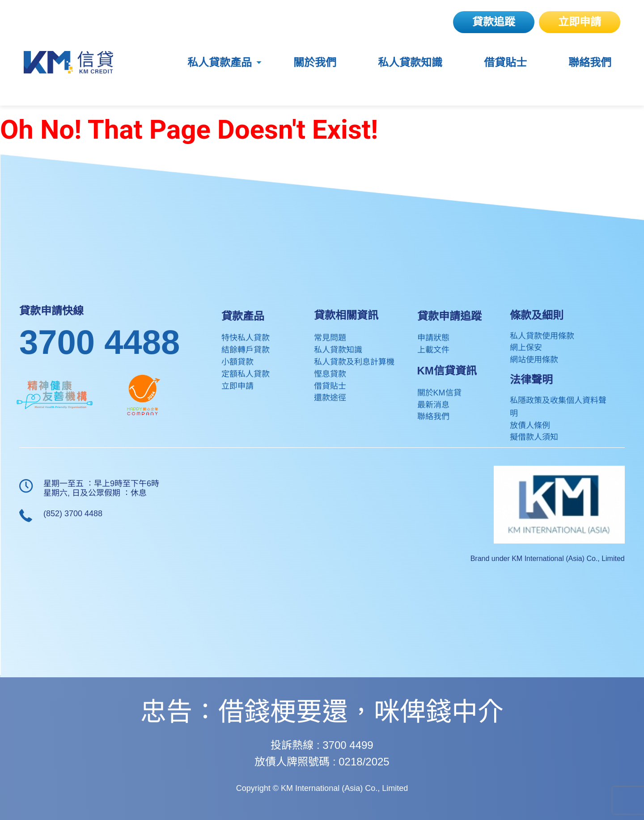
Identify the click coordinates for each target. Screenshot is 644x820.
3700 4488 (100, 342)
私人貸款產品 (220, 63)
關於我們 (315, 63)
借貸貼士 (505, 63)
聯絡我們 (590, 63)
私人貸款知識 (410, 63)
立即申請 (580, 22)
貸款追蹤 (494, 22)
